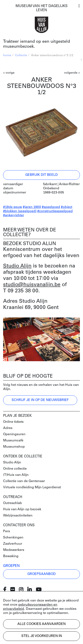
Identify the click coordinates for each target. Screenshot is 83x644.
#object (67, 207)
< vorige (9, 73)
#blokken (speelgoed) (20, 211)
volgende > (72, 73)
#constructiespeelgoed (55, 211)
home (7, 55)
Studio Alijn (17, 266)
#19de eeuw (13, 207)
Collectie (21, 55)
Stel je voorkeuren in (42, 636)
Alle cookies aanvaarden (41, 624)
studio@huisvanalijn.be (32, 285)
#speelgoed (51, 207)
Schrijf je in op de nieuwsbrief (40, 400)
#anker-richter (14, 215)
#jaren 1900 (32, 207)
